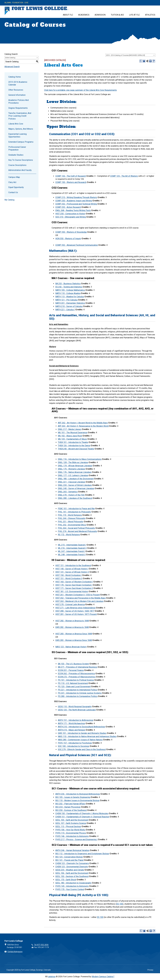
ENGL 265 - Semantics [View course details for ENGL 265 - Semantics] (68, 492)
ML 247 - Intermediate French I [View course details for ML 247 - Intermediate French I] (71, 551)
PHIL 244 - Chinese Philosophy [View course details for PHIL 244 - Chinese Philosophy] (72, 518)
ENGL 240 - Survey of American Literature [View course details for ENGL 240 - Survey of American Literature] (76, 488)
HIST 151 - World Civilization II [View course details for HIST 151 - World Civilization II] (69, 578)
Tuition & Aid (117, 15)
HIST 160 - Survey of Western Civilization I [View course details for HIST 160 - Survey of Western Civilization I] (74, 582)
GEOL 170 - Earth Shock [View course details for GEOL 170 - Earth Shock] (66, 880)
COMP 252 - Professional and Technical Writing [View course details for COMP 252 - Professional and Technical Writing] (76, 204)
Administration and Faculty (20, 170)
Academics (84, 15)
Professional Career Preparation (17, 148)
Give (26, 3)
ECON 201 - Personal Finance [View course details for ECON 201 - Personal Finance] (71, 670)
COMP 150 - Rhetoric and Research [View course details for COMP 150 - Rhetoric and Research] (71, 182)
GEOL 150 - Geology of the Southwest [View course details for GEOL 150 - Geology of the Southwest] (72, 876)
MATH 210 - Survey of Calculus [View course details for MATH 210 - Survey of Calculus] (69, 306)
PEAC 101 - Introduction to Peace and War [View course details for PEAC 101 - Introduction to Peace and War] (76, 509)
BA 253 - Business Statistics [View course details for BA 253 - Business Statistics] (68, 284)
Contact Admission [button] (15, 952)
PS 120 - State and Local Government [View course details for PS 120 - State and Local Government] (74, 687)
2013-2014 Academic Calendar (18, 83)
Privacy (150, 970)
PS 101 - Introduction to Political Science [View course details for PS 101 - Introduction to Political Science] (76, 680)
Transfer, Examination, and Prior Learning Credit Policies (20, 116)
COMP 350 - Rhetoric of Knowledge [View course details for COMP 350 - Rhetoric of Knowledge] (71, 232)
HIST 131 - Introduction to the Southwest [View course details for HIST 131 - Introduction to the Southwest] (73, 565)
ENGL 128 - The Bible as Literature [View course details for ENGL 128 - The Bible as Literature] (73, 462)
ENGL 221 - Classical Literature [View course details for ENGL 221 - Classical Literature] (72, 482)
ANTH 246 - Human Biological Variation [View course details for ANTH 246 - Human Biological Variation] (72, 850)
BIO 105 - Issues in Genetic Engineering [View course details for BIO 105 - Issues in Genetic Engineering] (73, 797)
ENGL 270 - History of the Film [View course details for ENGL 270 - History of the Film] (71, 495)
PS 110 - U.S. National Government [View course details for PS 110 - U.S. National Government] (73, 683)
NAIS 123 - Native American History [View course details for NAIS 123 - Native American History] (71, 647)
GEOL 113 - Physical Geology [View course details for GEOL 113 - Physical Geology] (68, 826)
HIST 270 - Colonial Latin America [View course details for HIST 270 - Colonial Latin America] (70, 604)
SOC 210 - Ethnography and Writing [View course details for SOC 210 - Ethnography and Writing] (71, 217)
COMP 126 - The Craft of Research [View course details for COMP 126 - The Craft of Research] (71, 176)
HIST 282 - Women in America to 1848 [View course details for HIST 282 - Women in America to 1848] (72, 621)
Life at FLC (134, 15)
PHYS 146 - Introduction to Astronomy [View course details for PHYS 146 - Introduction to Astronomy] (72, 836)
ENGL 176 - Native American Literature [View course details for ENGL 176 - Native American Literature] (75, 472)
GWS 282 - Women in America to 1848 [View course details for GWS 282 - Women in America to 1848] (72, 627)
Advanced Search (12, 67)
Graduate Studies (16, 155)
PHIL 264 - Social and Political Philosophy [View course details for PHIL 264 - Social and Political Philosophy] (76, 528)
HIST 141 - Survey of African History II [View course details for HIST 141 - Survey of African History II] (72, 572)
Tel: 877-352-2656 (41, 945)
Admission (100, 15)
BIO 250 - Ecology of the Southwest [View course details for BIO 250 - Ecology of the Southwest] (71, 810)
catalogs (52, 977)
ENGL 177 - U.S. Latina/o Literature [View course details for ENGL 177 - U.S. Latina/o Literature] (73, 475)
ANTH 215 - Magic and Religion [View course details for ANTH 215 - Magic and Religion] (72, 730)
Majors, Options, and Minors (21, 129)
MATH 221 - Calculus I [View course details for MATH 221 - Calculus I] (65, 310)
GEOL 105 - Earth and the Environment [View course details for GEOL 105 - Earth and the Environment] (72, 820)
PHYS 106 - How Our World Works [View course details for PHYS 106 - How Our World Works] (70, 830)
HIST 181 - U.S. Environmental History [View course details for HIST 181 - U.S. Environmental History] (72, 591)
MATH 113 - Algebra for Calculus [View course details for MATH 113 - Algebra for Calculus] (70, 297)
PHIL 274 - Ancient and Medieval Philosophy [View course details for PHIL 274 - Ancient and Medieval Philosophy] (77, 531)
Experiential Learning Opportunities (17, 135)
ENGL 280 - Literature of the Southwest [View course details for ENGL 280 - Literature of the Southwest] (75, 498)
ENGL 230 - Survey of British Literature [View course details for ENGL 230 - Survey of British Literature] (75, 485)
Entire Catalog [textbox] (10, 58)
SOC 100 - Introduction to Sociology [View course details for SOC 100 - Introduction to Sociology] (74, 746)
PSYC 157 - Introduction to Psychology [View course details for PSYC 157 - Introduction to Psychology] (75, 743)
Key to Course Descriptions (21, 160)
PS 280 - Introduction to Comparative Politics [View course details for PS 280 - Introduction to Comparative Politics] (78, 696)
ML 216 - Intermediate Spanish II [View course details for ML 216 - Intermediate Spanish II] (72, 548)
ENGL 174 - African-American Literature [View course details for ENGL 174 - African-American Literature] (75, 466)
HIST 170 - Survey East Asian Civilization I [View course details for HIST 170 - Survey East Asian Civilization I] (74, 585)
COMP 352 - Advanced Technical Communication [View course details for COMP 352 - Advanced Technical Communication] (77, 245)
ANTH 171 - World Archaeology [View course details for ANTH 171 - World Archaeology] (71, 723)
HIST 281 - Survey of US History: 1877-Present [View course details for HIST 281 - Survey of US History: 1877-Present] (76, 614)
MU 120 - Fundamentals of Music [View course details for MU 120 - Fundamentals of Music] (72, 439)
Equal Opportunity (16, 187)
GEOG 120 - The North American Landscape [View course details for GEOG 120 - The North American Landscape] (77, 710)
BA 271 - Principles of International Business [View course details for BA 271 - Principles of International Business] (78, 667)
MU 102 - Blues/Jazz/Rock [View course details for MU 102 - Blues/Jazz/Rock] (70, 436)
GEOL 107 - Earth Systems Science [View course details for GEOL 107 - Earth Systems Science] (71, 823)
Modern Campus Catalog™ (103, 977)
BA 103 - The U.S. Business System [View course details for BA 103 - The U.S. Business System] (73, 664)
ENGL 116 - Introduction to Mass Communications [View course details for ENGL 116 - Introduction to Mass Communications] (80, 459)
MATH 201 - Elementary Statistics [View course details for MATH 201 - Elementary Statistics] (70, 303)
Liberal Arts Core (16, 124)
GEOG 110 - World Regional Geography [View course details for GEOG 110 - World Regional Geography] (75, 707)
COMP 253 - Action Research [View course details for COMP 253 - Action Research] (68, 207)
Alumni (8, 3)
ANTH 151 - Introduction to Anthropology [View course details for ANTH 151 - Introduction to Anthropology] (76, 720)
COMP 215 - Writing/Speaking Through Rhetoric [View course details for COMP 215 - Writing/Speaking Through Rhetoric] (76, 197)
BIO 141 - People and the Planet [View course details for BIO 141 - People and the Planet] (69, 860)
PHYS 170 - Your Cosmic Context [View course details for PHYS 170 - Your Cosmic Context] (70, 889)
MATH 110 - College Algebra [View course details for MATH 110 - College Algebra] (68, 293)
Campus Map (14, 177)
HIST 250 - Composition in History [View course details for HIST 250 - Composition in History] (70, 214)
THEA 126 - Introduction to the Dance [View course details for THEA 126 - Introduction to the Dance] (74, 446)
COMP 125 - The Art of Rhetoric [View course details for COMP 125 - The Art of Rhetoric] (124, 176)
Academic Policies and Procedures (18, 101)
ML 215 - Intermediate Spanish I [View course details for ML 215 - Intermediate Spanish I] (72, 545)
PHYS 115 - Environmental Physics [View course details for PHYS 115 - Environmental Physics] (71, 833)
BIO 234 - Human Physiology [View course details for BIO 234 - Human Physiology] (68, 807)
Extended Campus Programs (21, 142)
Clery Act (12, 182)
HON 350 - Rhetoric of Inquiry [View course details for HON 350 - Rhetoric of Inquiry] (68, 239)
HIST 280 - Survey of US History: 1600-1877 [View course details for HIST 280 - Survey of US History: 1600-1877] (75, 611)
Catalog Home (15, 77)
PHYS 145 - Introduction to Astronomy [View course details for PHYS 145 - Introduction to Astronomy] (72, 886)
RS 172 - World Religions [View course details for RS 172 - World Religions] (69, 535)
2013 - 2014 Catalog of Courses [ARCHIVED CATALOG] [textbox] (125, 55)
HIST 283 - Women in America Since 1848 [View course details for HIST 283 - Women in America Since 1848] (74, 634)
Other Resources (16, 90)
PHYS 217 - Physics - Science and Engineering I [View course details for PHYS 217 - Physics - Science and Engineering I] (76, 839)
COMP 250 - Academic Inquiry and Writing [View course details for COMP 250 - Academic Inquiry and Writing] (74, 201)
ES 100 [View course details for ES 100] (120, 904)
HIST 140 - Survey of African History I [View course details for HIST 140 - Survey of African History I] (72, 569)
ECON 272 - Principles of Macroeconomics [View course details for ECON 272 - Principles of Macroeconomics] (77, 677)
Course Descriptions (17, 165)
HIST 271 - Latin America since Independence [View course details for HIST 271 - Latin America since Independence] (75, 608)
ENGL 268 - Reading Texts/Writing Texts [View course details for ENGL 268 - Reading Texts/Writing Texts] (73, 210)
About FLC (68, 15)
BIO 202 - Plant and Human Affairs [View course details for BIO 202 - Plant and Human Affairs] (70, 804)
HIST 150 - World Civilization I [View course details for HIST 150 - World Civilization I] (69, 575)
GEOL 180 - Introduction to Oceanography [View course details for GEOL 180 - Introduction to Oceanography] (73, 883)
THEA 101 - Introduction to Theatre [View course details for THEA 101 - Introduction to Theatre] (73, 442)
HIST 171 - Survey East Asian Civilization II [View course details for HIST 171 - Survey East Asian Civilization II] (74, 588)
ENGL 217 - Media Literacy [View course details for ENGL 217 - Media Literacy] (70, 429)
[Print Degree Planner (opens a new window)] (141, 61)
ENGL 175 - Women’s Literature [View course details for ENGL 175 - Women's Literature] (71, 469)
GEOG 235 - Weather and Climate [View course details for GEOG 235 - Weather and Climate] (70, 870)
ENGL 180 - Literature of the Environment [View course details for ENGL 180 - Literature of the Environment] (76, 479)
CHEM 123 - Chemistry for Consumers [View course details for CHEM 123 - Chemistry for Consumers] (72, 863)
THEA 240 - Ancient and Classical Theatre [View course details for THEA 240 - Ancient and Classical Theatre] (76, 449)
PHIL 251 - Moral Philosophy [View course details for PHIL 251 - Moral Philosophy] (71, 522)
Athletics (150, 15)
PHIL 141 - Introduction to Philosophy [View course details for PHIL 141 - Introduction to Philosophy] (74, 512)
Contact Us (13, 192)
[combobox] (130, 55)
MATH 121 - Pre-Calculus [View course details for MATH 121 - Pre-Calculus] (66, 300)
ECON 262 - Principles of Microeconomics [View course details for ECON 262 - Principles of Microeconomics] (76, 674)
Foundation (18, 3)
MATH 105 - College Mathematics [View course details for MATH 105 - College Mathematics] (70, 290)
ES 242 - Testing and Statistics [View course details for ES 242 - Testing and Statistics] (69, 287)
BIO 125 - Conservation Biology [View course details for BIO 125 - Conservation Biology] (69, 857)
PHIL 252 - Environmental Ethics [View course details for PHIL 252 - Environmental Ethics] (72, 525)
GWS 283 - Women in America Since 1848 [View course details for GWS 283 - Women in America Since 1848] (74, 640)
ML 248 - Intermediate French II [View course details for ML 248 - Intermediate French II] (72, 555)
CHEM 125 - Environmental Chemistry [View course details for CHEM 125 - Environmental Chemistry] (72, 867)
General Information (17, 95)
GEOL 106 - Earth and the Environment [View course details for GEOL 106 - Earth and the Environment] (72, 873)
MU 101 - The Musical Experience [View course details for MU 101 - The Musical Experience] (73, 433)
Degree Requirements (18, 108)
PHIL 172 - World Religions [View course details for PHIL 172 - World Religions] (70, 515)
